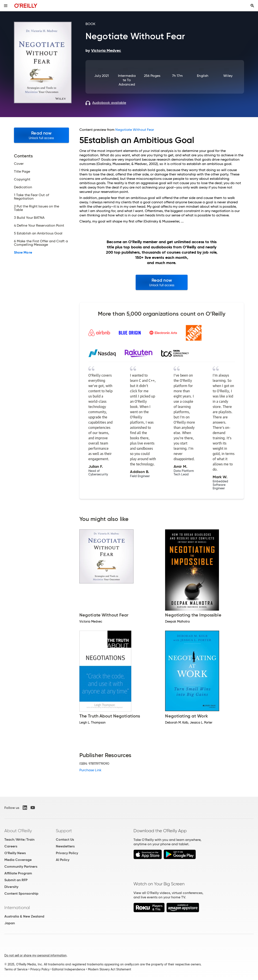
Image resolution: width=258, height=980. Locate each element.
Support (64, 831)
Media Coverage (18, 860)
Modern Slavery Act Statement (109, 969)
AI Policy (63, 860)
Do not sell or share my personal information (35, 955)
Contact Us (65, 839)
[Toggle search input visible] (252, 6)
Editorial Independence (69, 969)
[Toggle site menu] (6, 6)
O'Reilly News (15, 853)
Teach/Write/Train (19, 839)
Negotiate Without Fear (135, 130)
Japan (10, 923)
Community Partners (21, 866)
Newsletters (65, 846)
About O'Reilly (18, 831)
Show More (23, 253)
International (17, 908)
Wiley (228, 76)
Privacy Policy (67, 853)
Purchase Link (90, 770)
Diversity (11, 887)
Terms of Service (16, 969)
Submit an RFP (16, 880)
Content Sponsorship (21, 893)
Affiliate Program (18, 873)
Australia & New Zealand (24, 916)
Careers (11, 846)
